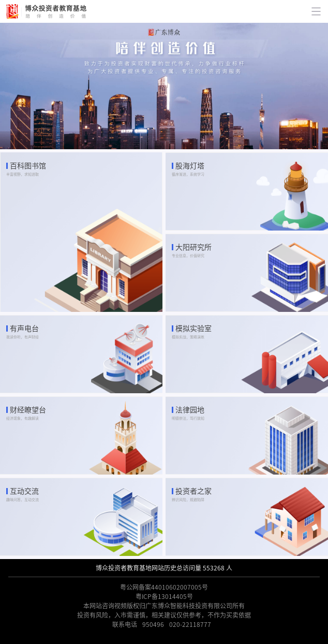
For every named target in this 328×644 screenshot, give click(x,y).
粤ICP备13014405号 (164, 596)
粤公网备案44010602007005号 (164, 587)
